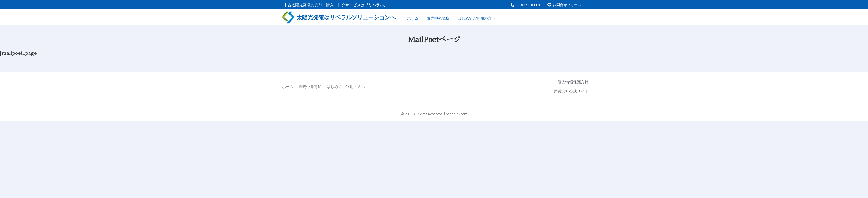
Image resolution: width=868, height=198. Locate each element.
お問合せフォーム (567, 5)
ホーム (413, 18)
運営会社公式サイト (571, 91)
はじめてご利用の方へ (476, 18)
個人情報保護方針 (573, 82)
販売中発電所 (438, 18)
